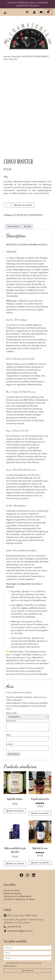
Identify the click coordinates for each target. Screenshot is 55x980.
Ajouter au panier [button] (15, 811)
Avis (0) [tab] (27, 227)
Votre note (12, 713)
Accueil (7, 57)
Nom (9, 735)
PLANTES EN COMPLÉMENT (35, 57)
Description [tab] (13, 227)
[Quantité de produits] (7, 205)
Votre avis (12, 721)
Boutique (16, 57)
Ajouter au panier (23, 205)
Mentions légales (12, 894)
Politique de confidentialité (17, 896)
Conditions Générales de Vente (19, 899)
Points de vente (11, 891)
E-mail (10, 744)
